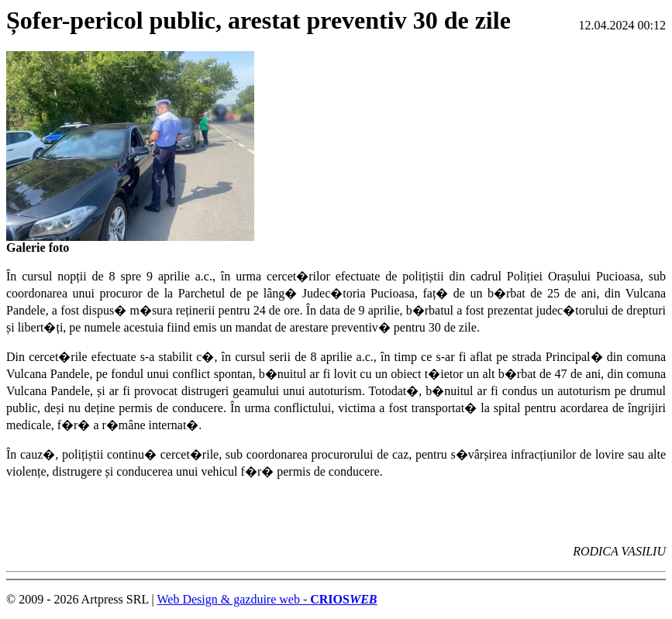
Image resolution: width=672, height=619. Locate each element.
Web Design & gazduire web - (267, 599)
